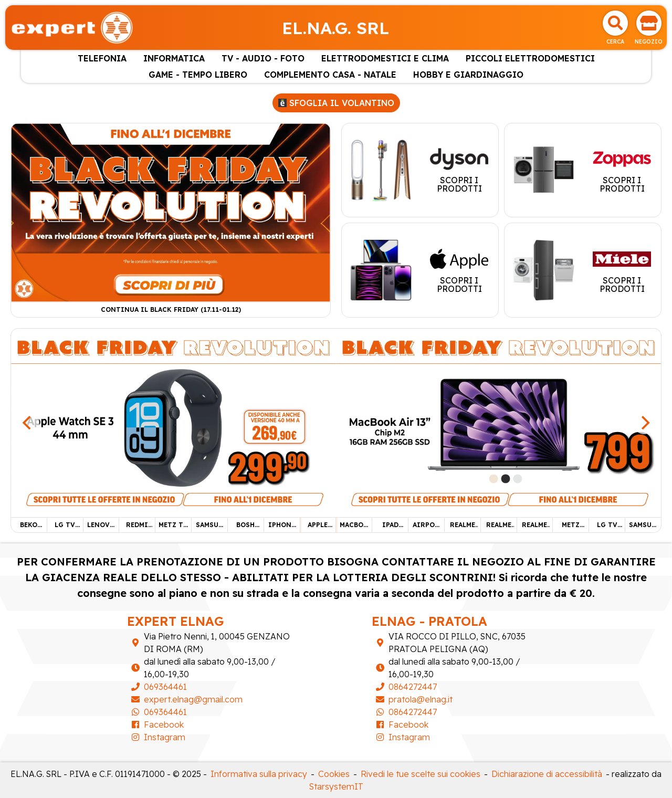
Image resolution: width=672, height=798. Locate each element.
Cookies (334, 774)
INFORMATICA (174, 58)
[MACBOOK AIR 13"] (498, 422)
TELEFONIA (102, 58)
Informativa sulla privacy (259, 774)
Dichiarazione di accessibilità (547, 774)
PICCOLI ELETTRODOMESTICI (530, 58)
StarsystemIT (336, 786)
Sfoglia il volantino (336, 103)
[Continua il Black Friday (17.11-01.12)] (171, 212)
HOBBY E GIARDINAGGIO (468, 75)
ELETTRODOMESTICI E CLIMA (385, 58)
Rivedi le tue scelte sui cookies (421, 774)
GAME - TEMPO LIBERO (198, 75)
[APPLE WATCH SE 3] (174, 422)
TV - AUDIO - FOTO (263, 58)
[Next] (644, 423)
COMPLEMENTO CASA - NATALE (330, 75)
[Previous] (28, 423)
